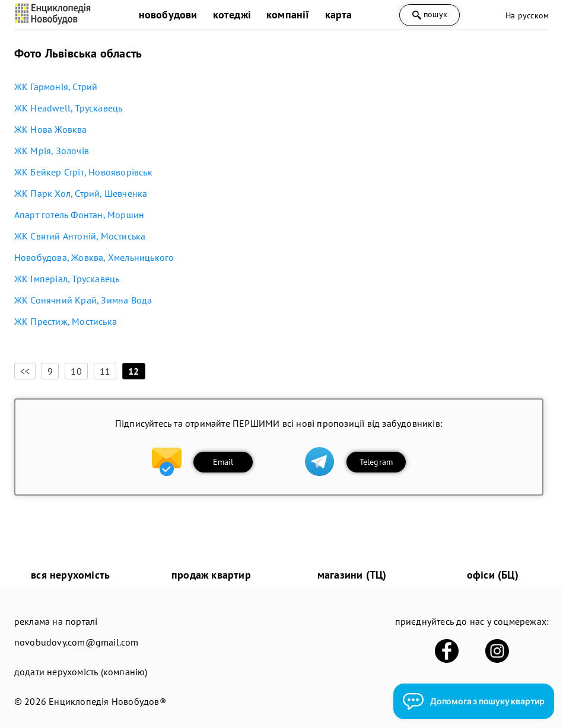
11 (105, 371)
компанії (288, 15)
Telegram (376, 462)
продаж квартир (211, 575)
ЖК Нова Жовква (51, 129)
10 (76, 371)
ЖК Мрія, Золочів (52, 151)
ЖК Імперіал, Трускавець (67, 279)
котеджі (232, 15)
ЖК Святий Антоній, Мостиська (80, 236)
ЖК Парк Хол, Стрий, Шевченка (81, 193)
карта (339, 15)
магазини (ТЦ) (352, 575)
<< (25, 371)
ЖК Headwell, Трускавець (69, 108)
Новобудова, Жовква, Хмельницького (94, 257)
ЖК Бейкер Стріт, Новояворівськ (83, 172)
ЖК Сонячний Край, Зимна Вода (83, 300)
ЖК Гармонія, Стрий (56, 87)
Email (223, 462)
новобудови (168, 15)
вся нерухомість (70, 575)
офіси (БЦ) (493, 575)
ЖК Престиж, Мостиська (66, 321)
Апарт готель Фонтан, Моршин (79, 215)
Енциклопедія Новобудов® (107, 701)
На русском (527, 15)
